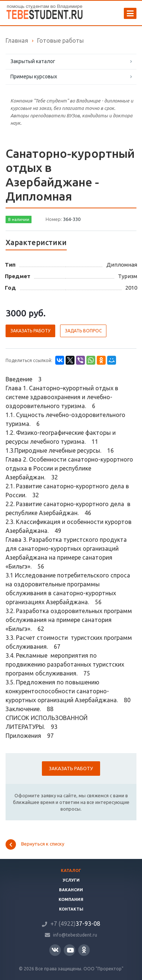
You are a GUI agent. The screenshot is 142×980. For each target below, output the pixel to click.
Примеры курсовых (34, 76)
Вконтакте (55, 950)
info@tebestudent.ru (75, 935)
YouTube (70, 950)
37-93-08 (75, 924)
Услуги (71, 880)
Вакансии (71, 890)
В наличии (19, 219)
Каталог (71, 870)
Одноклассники (84, 950)
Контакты (71, 909)
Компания (71, 899)
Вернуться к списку (35, 844)
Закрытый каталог (33, 61)
